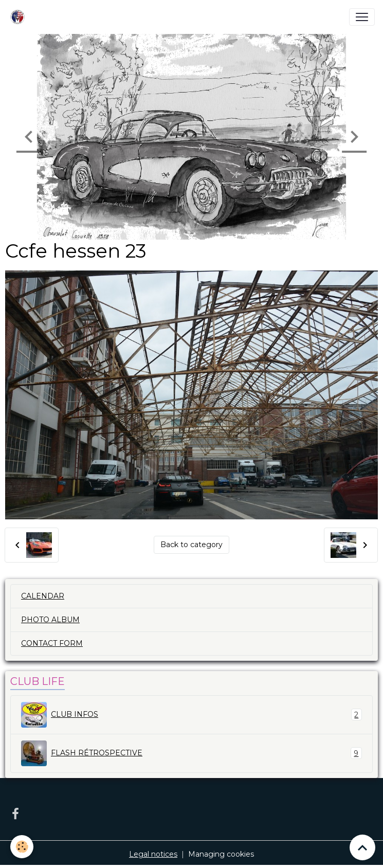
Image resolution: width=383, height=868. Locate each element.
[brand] (20, 17)
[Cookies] (22, 847)
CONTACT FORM (52, 643)
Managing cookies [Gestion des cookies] (221, 854)
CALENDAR (43, 596)
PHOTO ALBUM (50, 620)
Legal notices (153, 854)
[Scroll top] (362, 847)
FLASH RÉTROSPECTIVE (191, 753)
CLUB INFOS (191, 715)
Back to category (191, 545)
